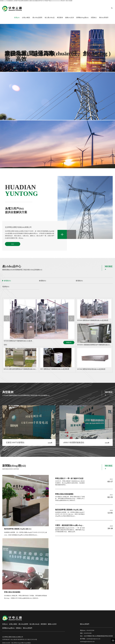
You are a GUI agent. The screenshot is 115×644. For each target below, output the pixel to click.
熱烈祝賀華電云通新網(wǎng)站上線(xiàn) (18, 529)
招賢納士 (94, 18)
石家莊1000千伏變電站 (15, 442)
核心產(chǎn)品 (50, 18)
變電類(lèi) (7, 281)
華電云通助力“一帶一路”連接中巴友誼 (69, 478)
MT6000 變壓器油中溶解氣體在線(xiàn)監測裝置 (19, 341)
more (13, 244)
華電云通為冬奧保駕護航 (12, 592)
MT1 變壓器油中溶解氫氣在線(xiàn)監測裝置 (55, 369)
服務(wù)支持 (70, 18)
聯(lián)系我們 (104, 18)
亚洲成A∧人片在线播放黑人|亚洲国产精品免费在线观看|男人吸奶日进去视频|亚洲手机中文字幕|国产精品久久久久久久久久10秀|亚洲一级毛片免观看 (36, 1)
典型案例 (60, 18)
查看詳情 (69, 343)
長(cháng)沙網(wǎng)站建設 (23, 643)
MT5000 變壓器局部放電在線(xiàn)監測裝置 (91, 369)
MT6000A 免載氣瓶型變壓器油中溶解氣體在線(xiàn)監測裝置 (94, 345)
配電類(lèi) (79, 281)
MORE (109, 268)
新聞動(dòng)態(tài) (82, 18)
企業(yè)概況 (26, 18)
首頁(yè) (17, 18)
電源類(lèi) (6, 287)
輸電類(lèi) (43, 281)
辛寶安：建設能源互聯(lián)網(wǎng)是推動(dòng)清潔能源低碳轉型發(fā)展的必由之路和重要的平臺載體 (70, 525)
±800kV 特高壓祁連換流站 (74, 442)
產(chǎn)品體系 (37, 18)
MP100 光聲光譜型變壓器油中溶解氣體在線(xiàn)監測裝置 (21, 369)
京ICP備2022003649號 (31, 640)
